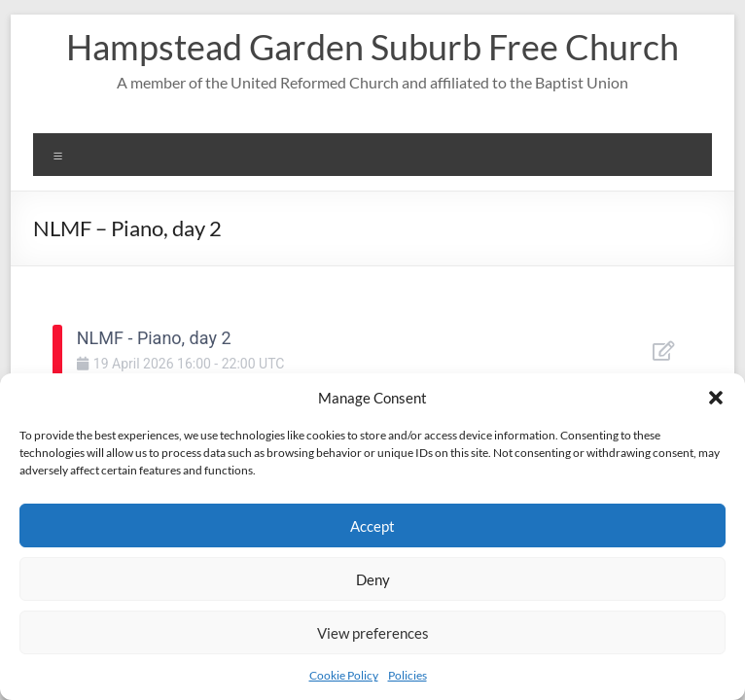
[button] (716, 398)
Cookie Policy (344, 675)
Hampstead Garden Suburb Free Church (372, 47)
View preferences (373, 633)
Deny (373, 579)
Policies (408, 675)
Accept (372, 526)
